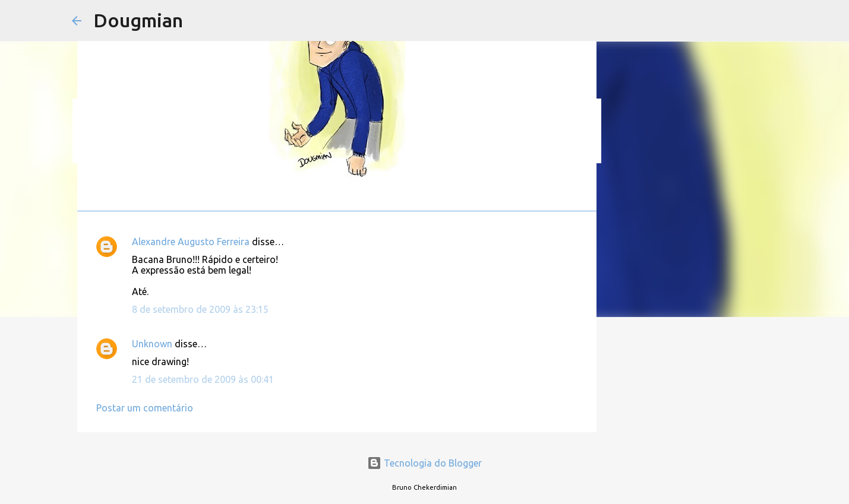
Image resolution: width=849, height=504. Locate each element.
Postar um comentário (145, 408)
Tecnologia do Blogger (424, 463)
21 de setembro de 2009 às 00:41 (203, 379)
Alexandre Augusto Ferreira (191, 242)
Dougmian (138, 20)
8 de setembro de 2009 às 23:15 (200, 309)
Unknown (152, 344)
